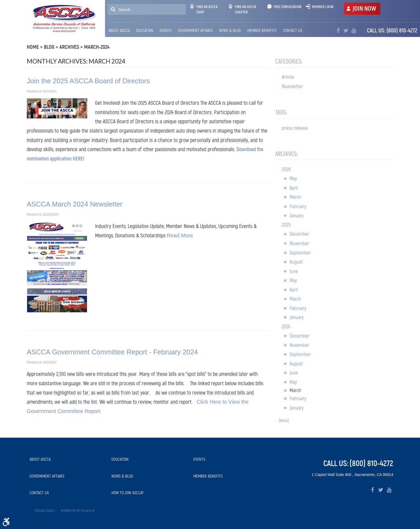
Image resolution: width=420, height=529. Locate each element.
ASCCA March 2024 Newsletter (75, 204)
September (300, 253)
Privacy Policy (45, 510)
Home (33, 47)
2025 (286, 225)
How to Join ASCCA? (127, 493)
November (299, 243)
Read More (180, 235)
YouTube (354, 31)
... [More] (282, 421)
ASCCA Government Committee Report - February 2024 (112, 352)
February (298, 206)
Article (288, 77)
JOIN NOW (364, 9)
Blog (49, 47)
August (296, 262)
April (294, 188)
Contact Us (292, 30)
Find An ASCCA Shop (204, 9)
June (294, 271)
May (293, 179)
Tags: (281, 112)
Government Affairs (195, 30)
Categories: (289, 61)
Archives (69, 47)
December (299, 234)
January (297, 215)
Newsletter (292, 86)
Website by (77, 511)
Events (166, 30)
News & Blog (230, 30)
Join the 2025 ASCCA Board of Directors (88, 81)
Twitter (346, 31)
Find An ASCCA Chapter (243, 9)
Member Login (323, 7)
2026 (286, 169)
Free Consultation (287, 7)
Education (145, 30)
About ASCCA (119, 30)
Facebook (338, 31)
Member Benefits (262, 30)
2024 (286, 327)
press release (295, 128)
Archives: (286, 154)
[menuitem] (120, 31)
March (295, 197)
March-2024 (97, 47)
